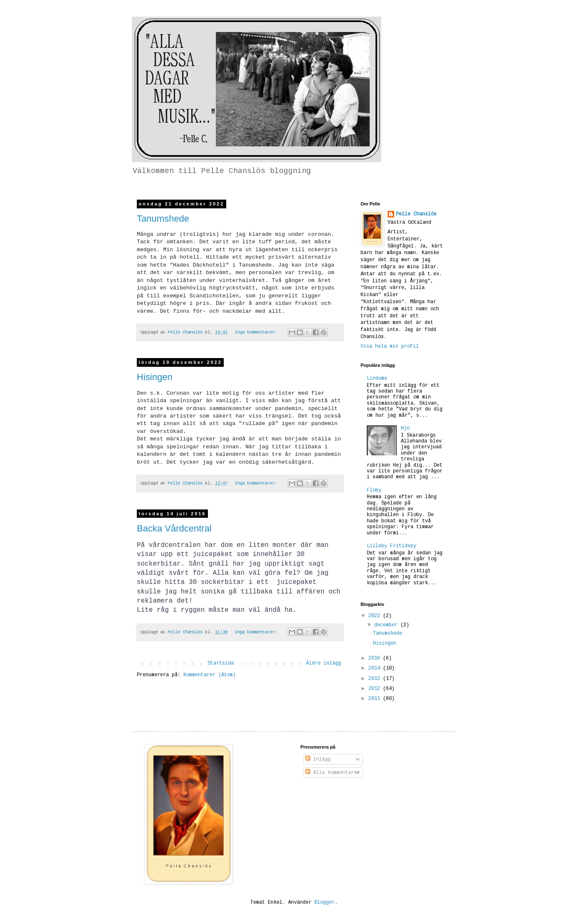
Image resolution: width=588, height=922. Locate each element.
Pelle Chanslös (416, 214)
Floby (374, 490)
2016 (376, 658)
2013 (376, 679)
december (387, 625)
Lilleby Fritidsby (392, 546)
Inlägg (318, 759)
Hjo (405, 428)
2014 (376, 668)
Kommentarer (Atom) (210, 675)
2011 (376, 699)
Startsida (221, 663)
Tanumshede (163, 219)
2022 (376, 616)
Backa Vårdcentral (174, 528)
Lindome (377, 378)
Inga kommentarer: (257, 332)
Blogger (325, 902)
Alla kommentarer (332, 773)
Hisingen (155, 377)
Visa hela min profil (390, 346)
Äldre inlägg (324, 663)
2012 (376, 689)
